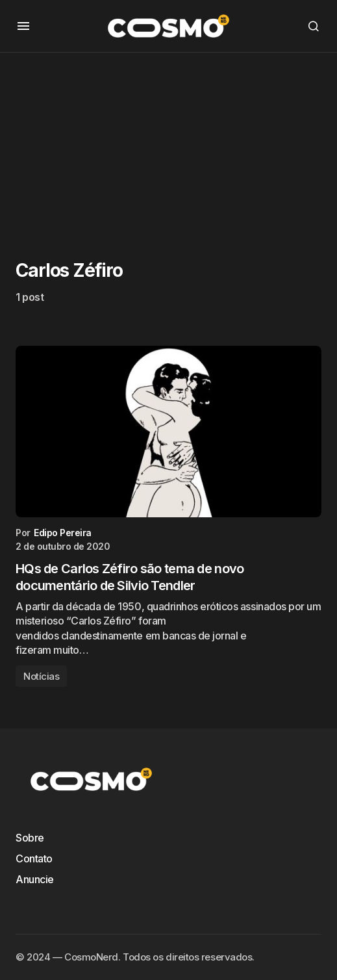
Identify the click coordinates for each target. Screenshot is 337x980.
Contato (34, 858)
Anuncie (35, 879)
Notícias (41, 676)
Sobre (30, 838)
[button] (23, 26)
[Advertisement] (168, 144)
